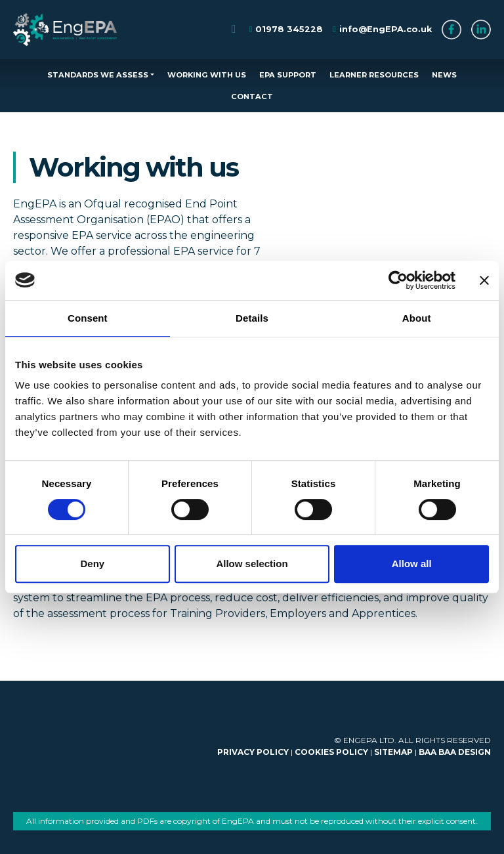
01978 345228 (289, 29)
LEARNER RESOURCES (374, 75)
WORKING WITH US (207, 75)
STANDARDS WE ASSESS (98, 75)
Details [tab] (252, 318)
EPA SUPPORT (288, 75)
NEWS (444, 75)
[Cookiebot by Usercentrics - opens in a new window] (398, 280)
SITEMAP (393, 752)
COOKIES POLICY (331, 752)
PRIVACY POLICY (253, 752)
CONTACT (252, 96)
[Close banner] (484, 280)
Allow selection (252, 564)
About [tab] (417, 318)
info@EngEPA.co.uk (386, 29)
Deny (92, 564)
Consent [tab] (88, 318)
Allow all (412, 564)
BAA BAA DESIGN (455, 752)
